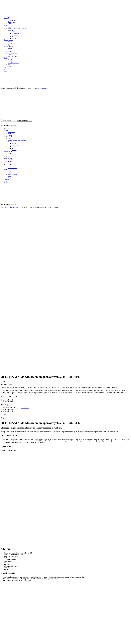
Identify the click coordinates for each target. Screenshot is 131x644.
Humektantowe (16, 33)
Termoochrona (12, 51)
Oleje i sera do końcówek (11, 53)
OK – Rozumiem (6, 642)
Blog (6, 69)
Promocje (7, 17)
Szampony (7, 19)
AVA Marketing (43, 88)
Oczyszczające (12, 20)
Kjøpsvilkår (7, 608)
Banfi (9, 65)
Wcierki (10, 43)
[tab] (67, 361)
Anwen (10, 60)
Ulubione (7, 606)
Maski (10, 27)
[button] (7, 347)
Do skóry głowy (8, 40)
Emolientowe (15, 35)
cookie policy (5, 641)
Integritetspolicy (9, 610)
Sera (9, 45)
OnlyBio (10, 61)
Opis (6, 361)
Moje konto (7, 605)
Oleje (9, 55)
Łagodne (10, 24)
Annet (10, 66)
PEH (13, 37)
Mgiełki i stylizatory (10, 47)
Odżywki (10, 30)
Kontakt (6, 71)
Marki (6, 58)
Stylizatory (11, 50)
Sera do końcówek (13, 56)
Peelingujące (11, 22)
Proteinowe (15, 32)
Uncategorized (15, 208)
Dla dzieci (14, 38)
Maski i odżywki (9, 25)
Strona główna (5, 208)
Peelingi (10, 42)
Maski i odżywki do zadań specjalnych (18, 29)
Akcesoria (7, 68)
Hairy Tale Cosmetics (14, 63)
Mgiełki (10, 48)
